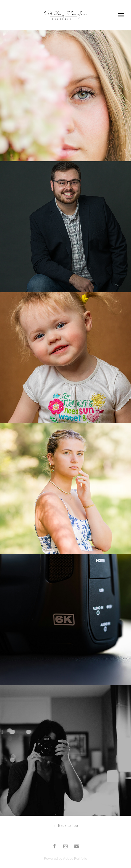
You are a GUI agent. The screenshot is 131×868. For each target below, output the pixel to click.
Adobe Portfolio (75, 858)
